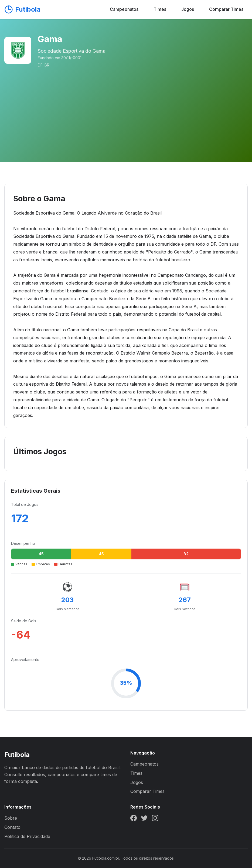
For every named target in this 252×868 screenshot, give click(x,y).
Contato (12, 827)
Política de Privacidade (27, 836)
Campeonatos (124, 9)
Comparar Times (226, 9)
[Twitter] (144, 819)
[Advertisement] (126, 109)
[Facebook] (134, 819)
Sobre (11, 818)
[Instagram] (155, 819)
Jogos (188, 9)
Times (160, 9)
